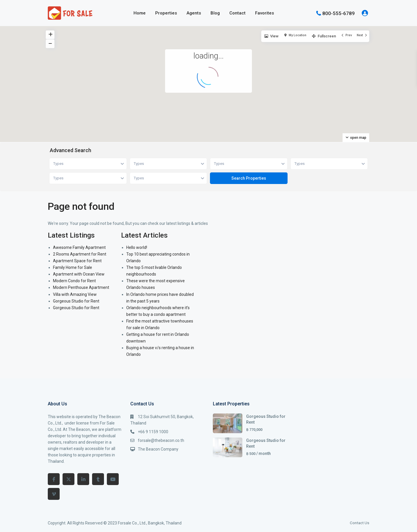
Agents (194, 13)
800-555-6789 (339, 13)
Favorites (265, 13)
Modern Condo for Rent (74, 281)
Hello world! (137, 247)
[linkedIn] (83, 479)
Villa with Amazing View (75, 294)
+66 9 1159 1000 (153, 432)
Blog (215, 13)
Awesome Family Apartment (79, 247)
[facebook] (54, 479)
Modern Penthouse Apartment (81, 287)
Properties (166, 13)
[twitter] (68, 479)
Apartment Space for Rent (77, 261)
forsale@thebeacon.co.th (161, 440)
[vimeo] (54, 494)
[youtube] (113, 479)
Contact (237, 13)
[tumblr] (98, 479)
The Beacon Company (158, 449)
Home (140, 13)
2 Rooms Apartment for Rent (80, 254)
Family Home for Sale (73, 267)
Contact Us (359, 523)
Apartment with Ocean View (79, 274)
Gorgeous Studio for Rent (76, 301)
